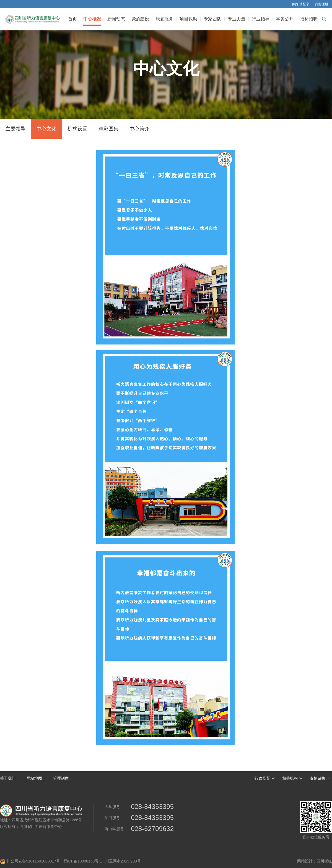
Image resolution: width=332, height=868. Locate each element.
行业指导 (261, 19)
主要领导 (15, 129)
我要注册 (321, 4)
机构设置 (77, 129)
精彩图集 (108, 129)
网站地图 (34, 778)
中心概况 (92, 19)
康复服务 (164, 19)
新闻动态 (116, 19)
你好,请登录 (301, 4)
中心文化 (46, 129)
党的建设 (140, 19)
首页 (72, 19)
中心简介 (139, 129)
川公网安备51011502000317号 (30, 861)
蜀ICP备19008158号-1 (83, 861)
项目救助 (188, 19)
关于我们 (8, 778)
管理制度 (61, 778)
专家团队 (212, 19)
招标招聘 (309, 19)
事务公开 (285, 19)
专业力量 (237, 19)
